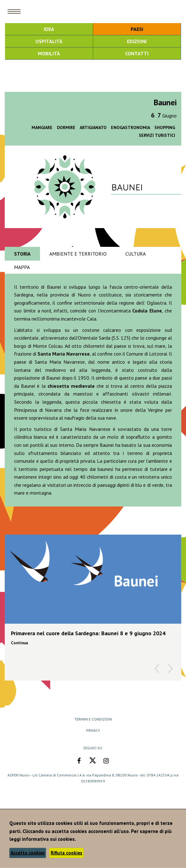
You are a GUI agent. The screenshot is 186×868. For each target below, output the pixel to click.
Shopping (165, 127)
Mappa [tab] (22, 267)
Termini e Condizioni (93, 719)
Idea (49, 29)
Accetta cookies (28, 853)
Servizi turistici (157, 135)
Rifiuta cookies (66, 853)
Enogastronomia (131, 127)
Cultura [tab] (136, 254)
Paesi (137, 29)
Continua (19, 643)
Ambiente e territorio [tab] (78, 254)
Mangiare (42, 127)
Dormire (66, 127)
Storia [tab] (22, 254)
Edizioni (137, 41)
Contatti (137, 53)
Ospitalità (49, 41)
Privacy (93, 730)
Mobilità (49, 53)
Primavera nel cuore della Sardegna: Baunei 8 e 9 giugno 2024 (88, 633)
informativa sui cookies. (49, 839)
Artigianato (93, 127)
